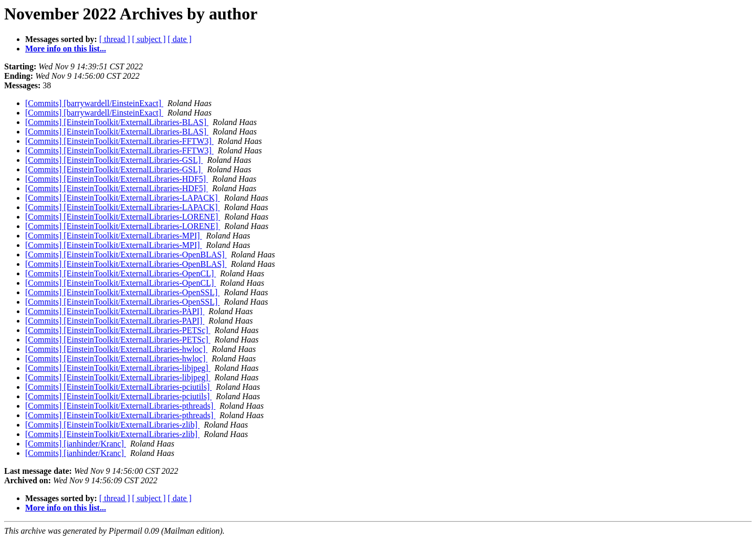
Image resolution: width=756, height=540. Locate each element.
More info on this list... (66, 49)
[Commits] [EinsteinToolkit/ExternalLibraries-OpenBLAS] (126, 255)
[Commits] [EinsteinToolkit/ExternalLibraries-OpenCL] (120, 273)
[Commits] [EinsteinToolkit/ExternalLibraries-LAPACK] (123, 198)
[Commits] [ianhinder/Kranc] (76, 444)
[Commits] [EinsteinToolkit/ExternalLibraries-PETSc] (118, 330)
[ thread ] (115, 39)
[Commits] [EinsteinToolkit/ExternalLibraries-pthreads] (120, 406)
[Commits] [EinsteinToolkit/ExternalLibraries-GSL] (114, 160)
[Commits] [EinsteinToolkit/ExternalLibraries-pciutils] (118, 387)
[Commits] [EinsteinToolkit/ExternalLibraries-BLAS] (117, 122)
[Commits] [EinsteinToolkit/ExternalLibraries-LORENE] (123, 217)
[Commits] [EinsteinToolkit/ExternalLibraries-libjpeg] (118, 368)
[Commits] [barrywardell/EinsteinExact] (94, 103)
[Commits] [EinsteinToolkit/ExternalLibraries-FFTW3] (119, 141)
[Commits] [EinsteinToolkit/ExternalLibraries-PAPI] (115, 311)
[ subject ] (149, 39)
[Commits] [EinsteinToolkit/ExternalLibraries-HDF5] (117, 179)
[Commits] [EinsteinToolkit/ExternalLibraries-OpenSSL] (122, 292)
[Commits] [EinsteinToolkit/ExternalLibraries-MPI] (114, 236)
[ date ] (180, 39)
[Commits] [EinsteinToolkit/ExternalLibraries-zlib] (112, 425)
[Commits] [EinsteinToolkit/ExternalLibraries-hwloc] (116, 349)
